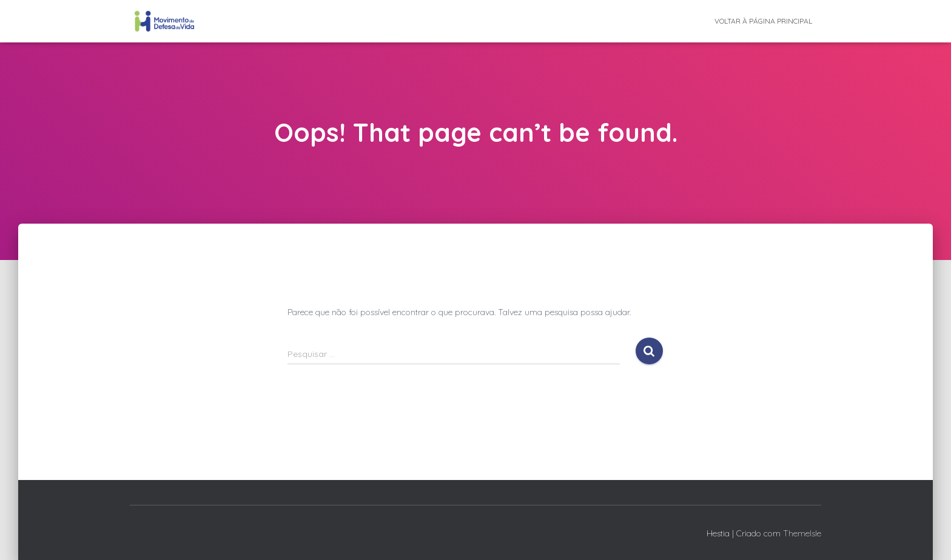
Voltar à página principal (763, 21)
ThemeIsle (802, 533)
